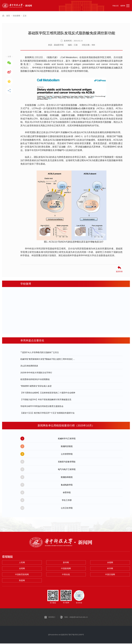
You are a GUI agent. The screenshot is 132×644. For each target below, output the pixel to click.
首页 (8, 16)
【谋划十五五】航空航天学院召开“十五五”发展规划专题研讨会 (47, 413)
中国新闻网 (66, 569)
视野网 (123, 6)
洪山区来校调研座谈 (29, 366)
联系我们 (52, 618)
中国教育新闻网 (22, 575)
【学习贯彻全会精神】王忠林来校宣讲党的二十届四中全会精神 (48, 393)
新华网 (66, 563)
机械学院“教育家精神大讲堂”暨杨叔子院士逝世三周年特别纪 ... (48, 359)
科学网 (110, 569)
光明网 (22, 569)
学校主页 (116, 6)
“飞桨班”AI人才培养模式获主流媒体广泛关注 (40, 352)
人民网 (22, 563)
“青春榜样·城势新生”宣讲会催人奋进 (36, 386)
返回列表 (119, 271)
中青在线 (66, 575)
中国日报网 (110, 575)
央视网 (110, 563)
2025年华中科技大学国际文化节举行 (36, 372)
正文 (26, 16)
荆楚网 (22, 581)
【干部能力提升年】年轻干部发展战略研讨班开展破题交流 (46, 399)
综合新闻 (17, 16)
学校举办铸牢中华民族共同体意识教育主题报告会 (42, 406)
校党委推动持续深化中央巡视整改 (35, 379)
